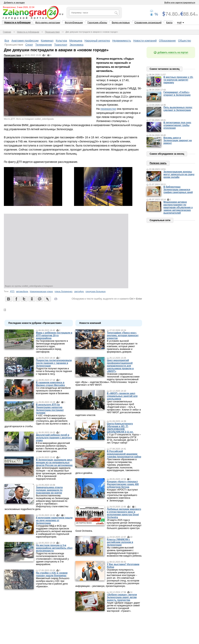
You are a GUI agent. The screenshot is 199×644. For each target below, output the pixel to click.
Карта (169, 23)
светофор (79, 291)
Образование (167, 41)
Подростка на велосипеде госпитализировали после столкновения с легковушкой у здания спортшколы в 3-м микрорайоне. (52, 559)
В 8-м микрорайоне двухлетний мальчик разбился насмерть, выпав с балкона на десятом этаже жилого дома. (53, 447)
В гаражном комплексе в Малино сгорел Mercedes (50, 384)
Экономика (76, 45)
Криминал (47, 41)
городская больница (96, 291)
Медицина (76, 41)
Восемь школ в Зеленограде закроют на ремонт (178, 140)
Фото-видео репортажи (48, 23)
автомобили (22, 291)
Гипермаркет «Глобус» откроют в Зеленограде (177, 94)
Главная (7, 32)
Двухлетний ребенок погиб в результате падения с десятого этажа (54, 438)
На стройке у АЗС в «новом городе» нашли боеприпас (52, 574)
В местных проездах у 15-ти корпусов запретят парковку (178, 80)
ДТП (12, 291)
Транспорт (61, 45)
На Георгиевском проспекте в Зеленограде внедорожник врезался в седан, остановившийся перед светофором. (52, 346)
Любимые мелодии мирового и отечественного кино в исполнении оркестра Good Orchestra (124, 513)
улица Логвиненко (63, 291)
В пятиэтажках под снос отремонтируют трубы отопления (177, 125)
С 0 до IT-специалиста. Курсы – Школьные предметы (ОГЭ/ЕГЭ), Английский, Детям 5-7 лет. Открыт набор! (124, 439)
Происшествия (52, 32)
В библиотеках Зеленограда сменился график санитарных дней (178, 190)
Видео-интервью (121, 23)
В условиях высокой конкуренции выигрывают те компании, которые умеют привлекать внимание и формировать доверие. (122, 346)
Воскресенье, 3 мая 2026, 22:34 (19, 7)
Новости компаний (145, 41)
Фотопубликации (74, 23)
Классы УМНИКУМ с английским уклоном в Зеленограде (120, 542)
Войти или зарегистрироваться (180, 3)
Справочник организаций (148, 23)
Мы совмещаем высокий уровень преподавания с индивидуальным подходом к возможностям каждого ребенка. (124, 552)
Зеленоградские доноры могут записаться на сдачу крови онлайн (179, 174)
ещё (179, 23)
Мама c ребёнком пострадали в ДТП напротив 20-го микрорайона (54, 336)
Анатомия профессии (25, 41)
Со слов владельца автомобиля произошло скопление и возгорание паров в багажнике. (53, 391)
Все (7, 41)
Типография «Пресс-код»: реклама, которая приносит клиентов (123, 336)
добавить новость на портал (173, 52)
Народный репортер (97, 41)
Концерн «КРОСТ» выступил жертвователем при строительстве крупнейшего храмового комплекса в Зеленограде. (122, 495)
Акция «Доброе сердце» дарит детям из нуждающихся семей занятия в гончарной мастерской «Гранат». (124, 607)
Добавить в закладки (14, 3)
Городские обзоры (97, 23)
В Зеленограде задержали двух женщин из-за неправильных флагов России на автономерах (54, 463)
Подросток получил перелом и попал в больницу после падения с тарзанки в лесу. (54, 371)
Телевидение (44, 45)
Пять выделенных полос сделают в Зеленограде (178, 109)
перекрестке (108, 109)
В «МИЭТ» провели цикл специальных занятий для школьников (122, 396)
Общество (185, 41)
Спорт (29, 45)
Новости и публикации (17, 23)
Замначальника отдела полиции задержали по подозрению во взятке (49, 490)
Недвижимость (122, 41)
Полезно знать (158, 163)
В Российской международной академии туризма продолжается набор (124, 454)
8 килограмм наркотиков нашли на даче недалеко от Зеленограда (54, 520)
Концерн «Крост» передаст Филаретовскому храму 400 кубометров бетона (123, 484)
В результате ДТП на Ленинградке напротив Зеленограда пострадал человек (50, 409)
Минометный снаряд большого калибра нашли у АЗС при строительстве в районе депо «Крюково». (53, 582)
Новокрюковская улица (41, 291)
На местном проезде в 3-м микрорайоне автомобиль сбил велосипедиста (54, 548)
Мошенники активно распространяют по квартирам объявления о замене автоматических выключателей (178, 207)
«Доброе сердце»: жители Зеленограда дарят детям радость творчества (122, 597)
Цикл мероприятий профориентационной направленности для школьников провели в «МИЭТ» (120, 366)
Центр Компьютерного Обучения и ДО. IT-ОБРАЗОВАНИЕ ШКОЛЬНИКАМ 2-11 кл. (120, 428)
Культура (61, 41)
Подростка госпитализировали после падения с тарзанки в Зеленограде (54, 363)
